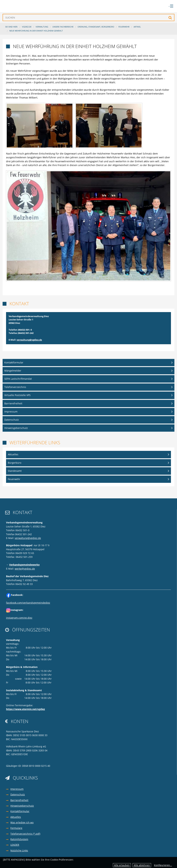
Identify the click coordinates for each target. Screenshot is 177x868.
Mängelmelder (13, 371)
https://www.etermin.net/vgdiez (25, 709)
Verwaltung (42, 27)
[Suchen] (88, 17)
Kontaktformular (14, 362)
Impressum (11, 412)
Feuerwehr (124, 27)
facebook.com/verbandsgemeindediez (28, 603)
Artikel (137, 27)
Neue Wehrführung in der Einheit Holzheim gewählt (36, 31)
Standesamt (15, 471)
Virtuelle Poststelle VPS (17, 395)
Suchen (170, 18)
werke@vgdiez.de (25, 569)
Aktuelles (13, 454)
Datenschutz (12, 420)
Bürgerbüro (15, 463)
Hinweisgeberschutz (16, 428)
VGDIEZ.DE (27, 27)
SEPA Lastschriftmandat (18, 379)
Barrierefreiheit (13, 403)
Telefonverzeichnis (15, 387)
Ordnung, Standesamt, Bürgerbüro (96, 27)
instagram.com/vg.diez (19, 618)
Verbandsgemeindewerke (24, 565)
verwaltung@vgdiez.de (29, 340)
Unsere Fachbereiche (63, 27)
